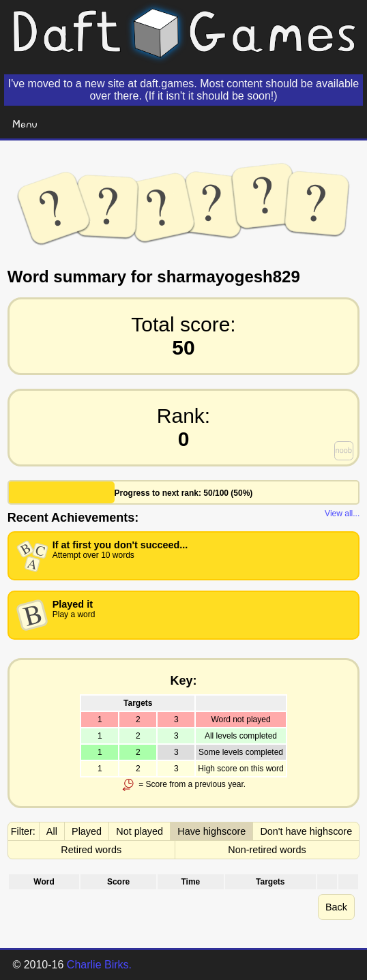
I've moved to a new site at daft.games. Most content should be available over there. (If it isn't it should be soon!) (183, 90)
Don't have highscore (306, 831)
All (52, 831)
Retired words (91, 850)
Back (336, 907)
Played (87, 831)
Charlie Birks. (99, 965)
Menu (25, 123)
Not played (140, 831)
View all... (342, 514)
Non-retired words (267, 850)
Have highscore (211, 831)
